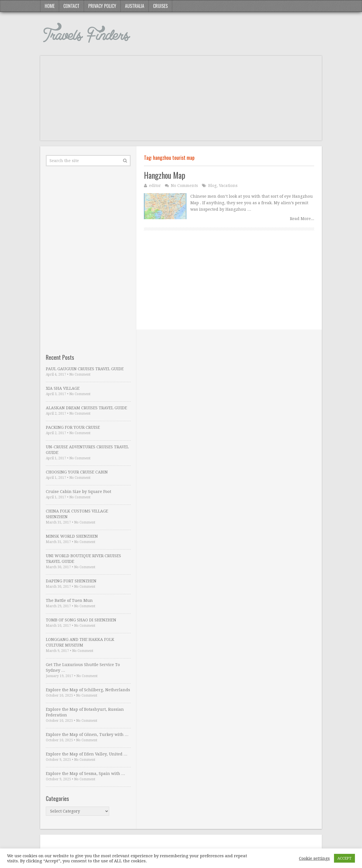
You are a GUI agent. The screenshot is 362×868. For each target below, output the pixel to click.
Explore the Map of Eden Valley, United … (87, 754)
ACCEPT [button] (344, 858)
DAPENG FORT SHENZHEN (71, 581)
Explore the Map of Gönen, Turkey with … (87, 735)
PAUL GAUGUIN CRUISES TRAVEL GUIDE (85, 369)
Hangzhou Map (165, 175)
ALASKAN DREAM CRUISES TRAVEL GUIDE (86, 408)
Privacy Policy (102, 6)
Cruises (160, 6)
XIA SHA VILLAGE (63, 388)
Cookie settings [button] (314, 858)
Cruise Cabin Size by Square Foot (78, 492)
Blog (212, 186)
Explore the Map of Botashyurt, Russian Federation (85, 712)
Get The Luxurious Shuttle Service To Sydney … (83, 667)
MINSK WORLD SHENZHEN (72, 536)
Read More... (302, 219)
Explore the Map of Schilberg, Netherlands (88, 690)
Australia (135, 6)
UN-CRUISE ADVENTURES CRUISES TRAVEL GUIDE (87, 450)
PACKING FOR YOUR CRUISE (73, 427)
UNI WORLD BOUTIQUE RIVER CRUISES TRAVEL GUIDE (83, 559)
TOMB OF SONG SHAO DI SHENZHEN (81, 620)
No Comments (184, 186)
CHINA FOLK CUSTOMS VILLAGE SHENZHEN (77, 514)
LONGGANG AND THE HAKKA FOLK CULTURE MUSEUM (80, 642)
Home (50, 6)
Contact (71, 6)
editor (155, 186)
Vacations (228, 186)
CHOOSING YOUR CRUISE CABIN (77, 472)
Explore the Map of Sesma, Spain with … (86, 774)
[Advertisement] (181, 101)
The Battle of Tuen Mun (69, 600)
